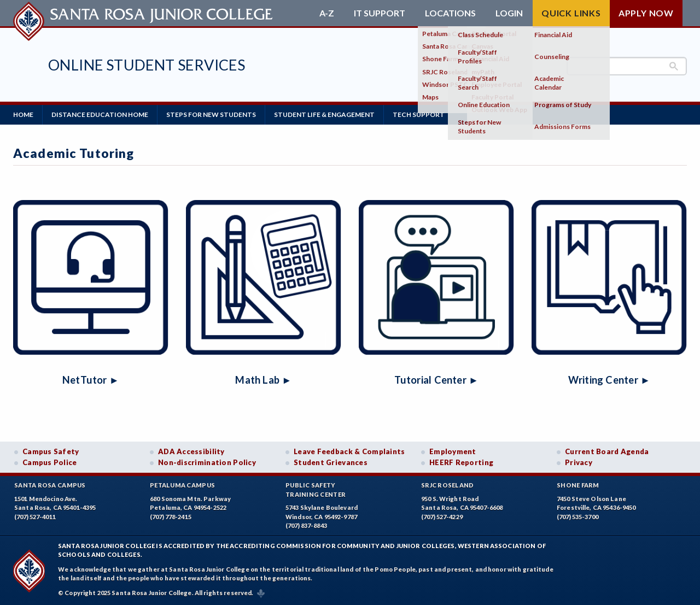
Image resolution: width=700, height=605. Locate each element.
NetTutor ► (91, 380)
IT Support (380, 13)
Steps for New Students (211, 114)
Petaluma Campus (182, 485)
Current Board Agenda (607, 451)
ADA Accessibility (191, 451)
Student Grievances (331, 462)
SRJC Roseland (448, 485)
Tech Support (419, 114)
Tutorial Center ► (437, 380)
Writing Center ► (609, 380)
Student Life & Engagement (324, 114)
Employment (453, 451)
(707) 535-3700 (577, 517)
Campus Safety (51, 451)
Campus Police (50, 462)
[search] (627, 66)
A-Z (327, 13)
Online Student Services (147, 65)
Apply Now (646, 13)
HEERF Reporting (461, 462)
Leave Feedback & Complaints (349, 451)
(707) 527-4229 (442, 517)
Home (23, 114)
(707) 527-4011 (35, 517)
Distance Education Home (100, 114)
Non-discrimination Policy (207, 462)
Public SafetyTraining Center (316, 490)
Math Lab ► (263, 380)
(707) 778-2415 (171, 517)
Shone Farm (578, 485)
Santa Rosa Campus (50, 485)
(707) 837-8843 (306, 525)
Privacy (579, 462)
